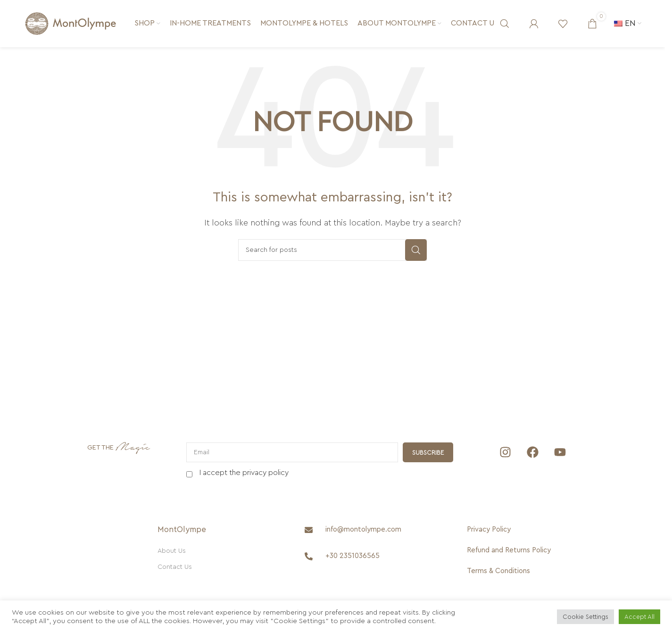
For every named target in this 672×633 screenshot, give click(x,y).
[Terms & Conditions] (509, 571)
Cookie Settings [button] (585, 617)
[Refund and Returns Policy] (509, 550)
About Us (172, 551)
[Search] (505, 24)
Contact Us (175, 567)
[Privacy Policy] (509, 530)
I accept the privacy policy (244, 473)
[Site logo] (71, 23)
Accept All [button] (639, 617)
